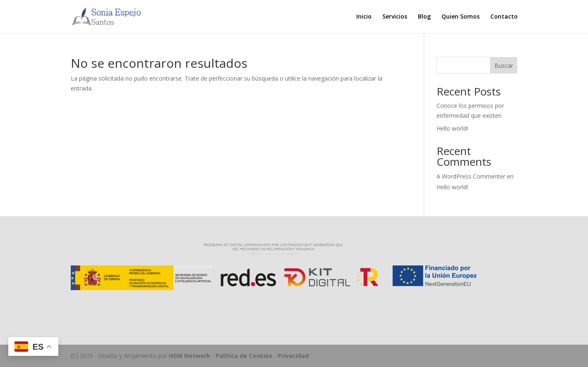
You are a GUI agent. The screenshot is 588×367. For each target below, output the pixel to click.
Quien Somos (461, 17)
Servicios (395, 17)
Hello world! (452, 128)
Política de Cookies (244, 356)
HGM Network (190, 356)
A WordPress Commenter (471, 176)
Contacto (504, 17)
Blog (424, 17)
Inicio (364, 17)
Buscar (504, 66)
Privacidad (293, 356)
